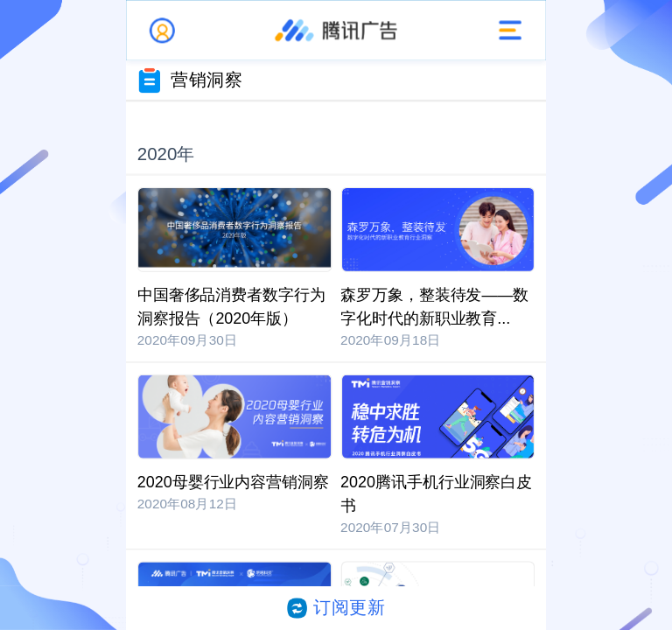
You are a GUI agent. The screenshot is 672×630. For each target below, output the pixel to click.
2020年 (166, 154)
